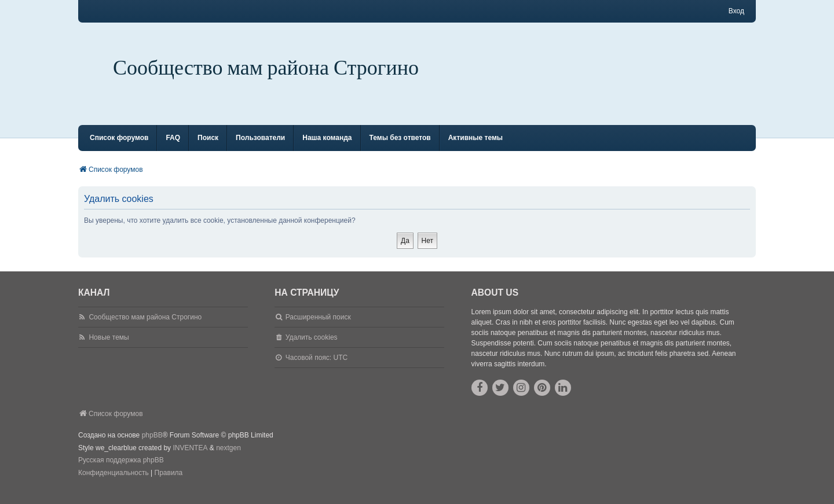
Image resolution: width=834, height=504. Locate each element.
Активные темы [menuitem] (475, 148)
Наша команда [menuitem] (327, 148)
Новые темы (109, 348)
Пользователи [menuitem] (260, 148)
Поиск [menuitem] (208, 148)
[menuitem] (114, 484)
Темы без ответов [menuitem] (400, 148)
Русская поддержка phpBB (121, 470)
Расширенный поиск (318, 328)
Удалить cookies (312, 348)
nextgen (228, 458)
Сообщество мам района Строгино (266, 68)
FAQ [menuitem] (173, 148)
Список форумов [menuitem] (119, 148)
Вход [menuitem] (736, 11)
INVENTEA (190, 458)
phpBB (152, 446)
